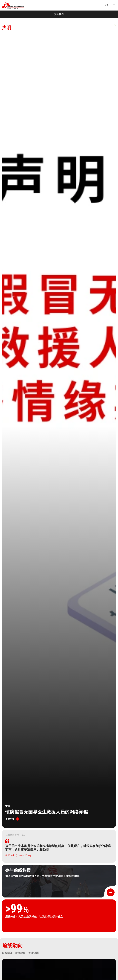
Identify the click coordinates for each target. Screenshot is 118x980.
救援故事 (20, 953)
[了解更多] (12, 819)
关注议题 (33, 953)
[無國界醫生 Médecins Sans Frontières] (13, 5)
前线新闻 (7, 953)
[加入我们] (59, 14)
